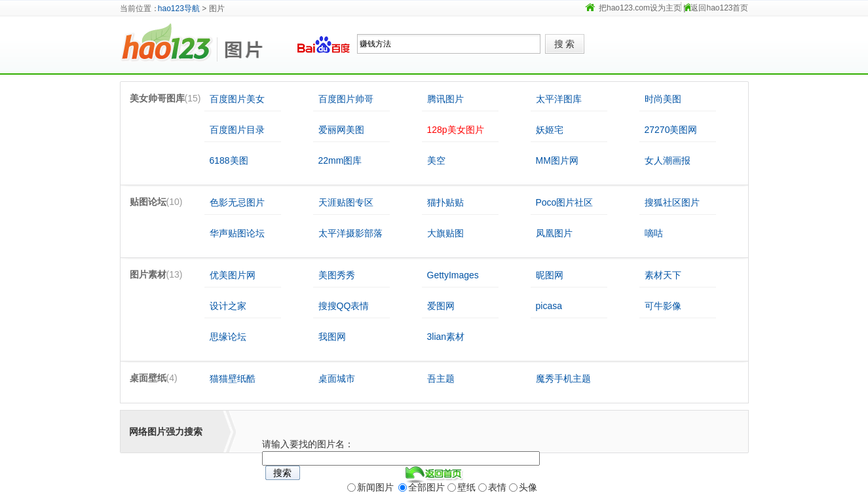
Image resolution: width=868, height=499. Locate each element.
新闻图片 (375, 487)
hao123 (169, 44)
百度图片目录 (237, 130)
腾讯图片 (445, 99)
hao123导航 (179, 9)
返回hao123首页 (719, 8)
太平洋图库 (559, 99)
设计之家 (228, 306)
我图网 (332, 337)
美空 (436, 160)
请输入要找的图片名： (308, 444)
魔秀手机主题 (563, 379)
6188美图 (229, 160)
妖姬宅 (550, 130)
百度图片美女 (237, 99)
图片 (251, 44)
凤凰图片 (554, 233)
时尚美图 (663, 99)
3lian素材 (446, 337)
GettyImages (453, 275)
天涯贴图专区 (346, 202)
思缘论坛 (228, 337)
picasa (549, 306)
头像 (528, 487)
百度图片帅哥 (346, 99)
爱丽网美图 (341, 130)
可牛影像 (663, 306)
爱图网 (441, 306)
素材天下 (663, 275)
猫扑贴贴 (445, 202)
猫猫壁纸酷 (233, 379)
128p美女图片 (456, 130)
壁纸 (466, 487)
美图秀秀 (337, 275)
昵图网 (550, 275)
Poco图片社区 (565, 202)
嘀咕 (654, 233)
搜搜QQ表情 (344, 306)
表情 (497, 487)
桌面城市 (337, 379)
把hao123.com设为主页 (640, 8)
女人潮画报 (668, 160)
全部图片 (426, 487)
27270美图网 (671, 130)
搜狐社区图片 (672, 202)
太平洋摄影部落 (350, 233)
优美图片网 (233, 275)
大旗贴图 (445, 233)
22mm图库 (340, 160)
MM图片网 (557, 160)
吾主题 (441, 379)
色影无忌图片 (237, 202)
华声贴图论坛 (237, 233)
